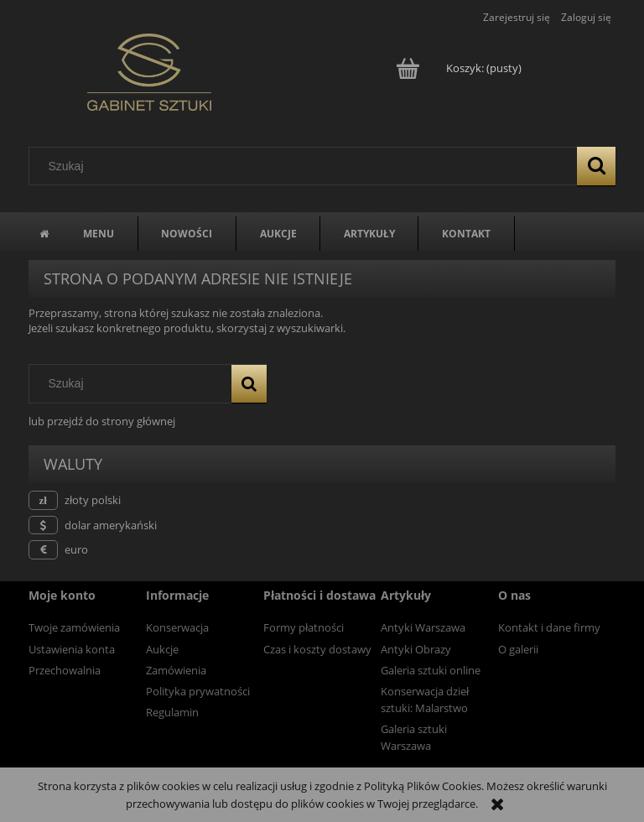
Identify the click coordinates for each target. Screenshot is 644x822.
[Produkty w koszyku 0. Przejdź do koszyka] (460, 68)
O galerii (518, 649)
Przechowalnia (65, 670)
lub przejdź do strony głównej (102, 421)
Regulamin (172, 712)
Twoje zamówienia (74, 627)
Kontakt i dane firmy (549, 627)
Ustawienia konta (72, 649)
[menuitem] (98, 234)
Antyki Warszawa (423, 627)
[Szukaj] (596, 166)
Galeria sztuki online (431, 670)
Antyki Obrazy (416, 649)
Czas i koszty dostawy (317, 649)
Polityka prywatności (198, 691)
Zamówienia (176, 670)
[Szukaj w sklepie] (307, 166)
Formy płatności (304, 627)
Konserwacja (177, 627)
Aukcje (162, 649)
